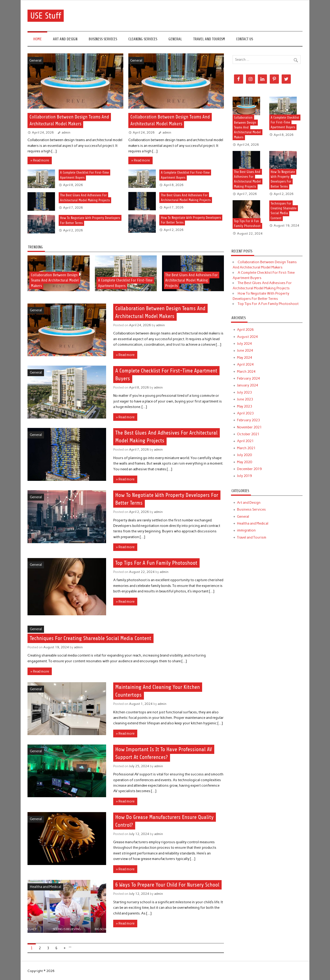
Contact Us (245, 39)
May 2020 (245, 462)
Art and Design (65, 39)
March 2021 (246, 448)
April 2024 (245, 364)
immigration (246, 530)
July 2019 (244, 476)
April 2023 (245, 413)
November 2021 (249, 427)
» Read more (40, 160)
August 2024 (247, 337)
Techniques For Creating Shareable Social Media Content (91, 638)
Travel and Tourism (209, 39)
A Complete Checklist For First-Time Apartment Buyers (285, 122)
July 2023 (244, 392)
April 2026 (245, 330)
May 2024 (245, 358)
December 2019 (249, 469)
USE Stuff (46, 16)
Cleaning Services (143, 39)
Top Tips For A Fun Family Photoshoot (156, 563)
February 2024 (248, 378)
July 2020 (244, 455)
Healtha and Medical (45, 887)
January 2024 (247, 385)
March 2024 (246, 372)
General (175, 39)
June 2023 (245, 399)
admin (66, 132)
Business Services (103, 39)
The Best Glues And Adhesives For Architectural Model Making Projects (191, 280)
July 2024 (244, 344)
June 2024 (245, 350)
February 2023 (248, 420)
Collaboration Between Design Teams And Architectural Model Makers (55, 280)
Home (37, 39)
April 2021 (245, 441)
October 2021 (248, 434)
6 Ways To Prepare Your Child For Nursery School (167, 885)
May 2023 (245, 406)
